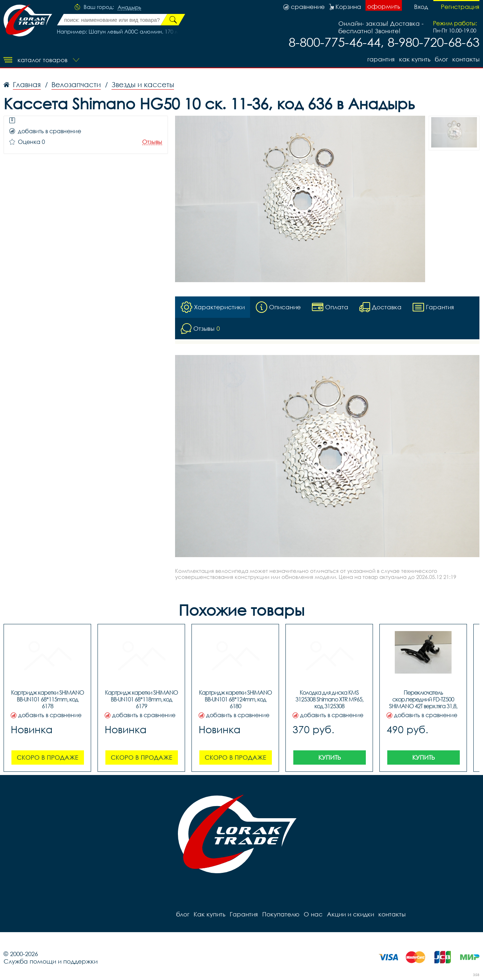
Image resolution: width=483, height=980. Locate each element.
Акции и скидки (350, 914)
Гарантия (381, 59)
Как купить (415, 59)
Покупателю (281, 914)
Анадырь (129, 7)
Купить (330, 757)
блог (441, 59)
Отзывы (152, 142)
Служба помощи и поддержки (51, 961)
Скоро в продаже (48, 757)
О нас (313, 914)
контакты (466, 59)
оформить (384, 6)
